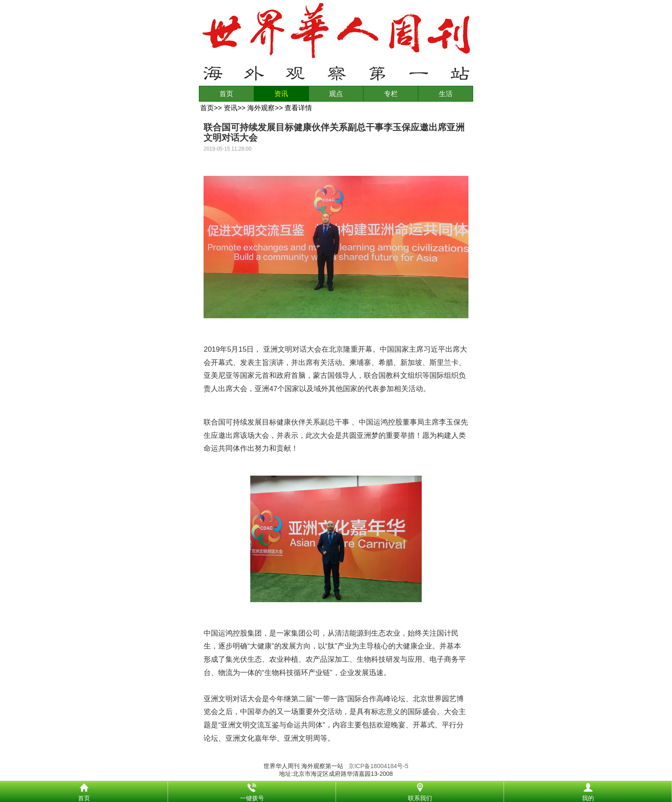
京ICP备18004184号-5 (378, 766)
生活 (446, 94)
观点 (336, 94)
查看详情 (298, 108)
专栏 (391, 94)
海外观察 (261, 108)
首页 (226, 94)
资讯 (281, 94)
